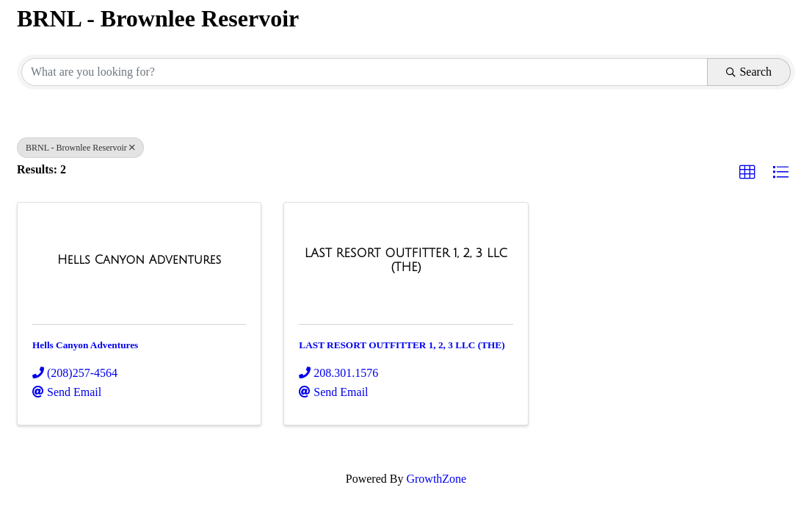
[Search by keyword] (365, 72)
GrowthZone (436, 479)
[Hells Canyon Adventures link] (139, 260)
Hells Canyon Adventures (85, 345)
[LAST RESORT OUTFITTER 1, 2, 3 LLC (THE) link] (406, 260)
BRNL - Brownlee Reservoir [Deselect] (80, 148)
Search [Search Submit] (749, 72)
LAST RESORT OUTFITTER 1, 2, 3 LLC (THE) (402, 345)
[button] (747, 173)
